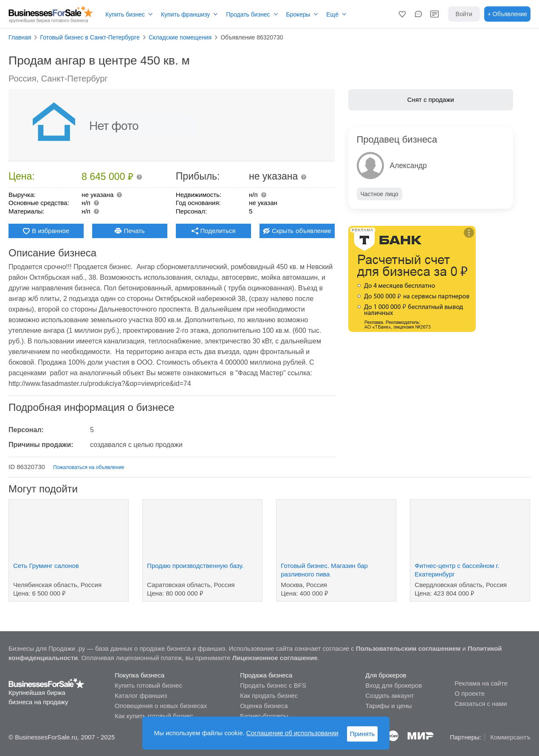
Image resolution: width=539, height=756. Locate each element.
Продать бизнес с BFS (273, 685)
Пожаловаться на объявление (89, 467)
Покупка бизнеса (140, 675)
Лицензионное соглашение (275, 658)
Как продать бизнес (269, 696)
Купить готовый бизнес (148, 685)
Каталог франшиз (141, 696)
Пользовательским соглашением (408, 648)
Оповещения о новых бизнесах (161, 706)
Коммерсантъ (510, 737)
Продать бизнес (248, 14)
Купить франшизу (185, 14)
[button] (402, 14)
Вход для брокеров (394, 685)
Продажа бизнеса (266, 675)
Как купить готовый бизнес (154, 716)
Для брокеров (386, 675)
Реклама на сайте (481, 683)
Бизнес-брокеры (264, 716)
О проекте (470, 693)
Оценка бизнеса (264, 706)
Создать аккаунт (389, 696)
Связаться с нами (481, 704)
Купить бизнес (125, 14)
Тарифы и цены (388, 706)
